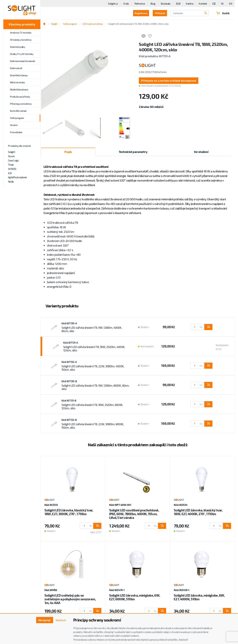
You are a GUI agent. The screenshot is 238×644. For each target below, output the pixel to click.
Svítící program (17, 118)
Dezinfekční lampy (19, 75)
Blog (153, 4)
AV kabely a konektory (21, 40)
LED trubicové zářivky (93, 24)
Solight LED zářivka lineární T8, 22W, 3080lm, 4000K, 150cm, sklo (93, 368)
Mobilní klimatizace (19, 89)
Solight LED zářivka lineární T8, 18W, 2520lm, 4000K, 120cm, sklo (138, 24)
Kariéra (190, 4)
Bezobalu (166, 4)
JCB (10, 173)
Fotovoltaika (16, 132)
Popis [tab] (68, 152)
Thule (11, 165)
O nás (126, 4)
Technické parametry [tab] (133, 152)
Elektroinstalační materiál (22, 61)
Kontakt (203, 4)
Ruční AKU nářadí (18, 111)
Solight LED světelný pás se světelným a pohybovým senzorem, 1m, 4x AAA (70, 599)
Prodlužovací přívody (20, 97)
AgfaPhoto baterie (17, 177)
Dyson (11, 156)
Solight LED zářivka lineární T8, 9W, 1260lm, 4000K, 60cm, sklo (92, 329)
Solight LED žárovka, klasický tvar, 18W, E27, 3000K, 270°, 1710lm (69, 512)
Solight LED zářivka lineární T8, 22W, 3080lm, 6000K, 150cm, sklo (93, 426)
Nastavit (61, 620)
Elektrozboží (16, 68)
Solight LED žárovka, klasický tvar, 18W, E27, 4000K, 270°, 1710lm (198, 512)
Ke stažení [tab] (201, 152)
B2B (178, 4)
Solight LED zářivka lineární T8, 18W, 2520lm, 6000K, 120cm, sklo (92, 406)
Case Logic (13, 160)
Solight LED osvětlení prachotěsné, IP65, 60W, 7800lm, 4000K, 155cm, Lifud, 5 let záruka (134, 514)
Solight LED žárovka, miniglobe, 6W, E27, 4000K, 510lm (199, 597)
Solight (12, 152)
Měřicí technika (17, 82)
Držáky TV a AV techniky (22, 54)
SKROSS (12, 169)
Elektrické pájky (17, 47)
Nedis (11, 182)
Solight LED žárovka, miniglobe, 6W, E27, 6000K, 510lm (135, 597)
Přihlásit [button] (160, 13)
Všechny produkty (22, 24)
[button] (169, 81)
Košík (223, 13)
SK (222, 4)
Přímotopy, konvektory (21, 104)
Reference (140, 4)
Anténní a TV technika (21, 33)
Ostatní (14, 125)
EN (231, 4)
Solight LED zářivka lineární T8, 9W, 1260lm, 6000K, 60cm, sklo (95, 387)
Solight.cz (113, 4)
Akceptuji (44, 620)
